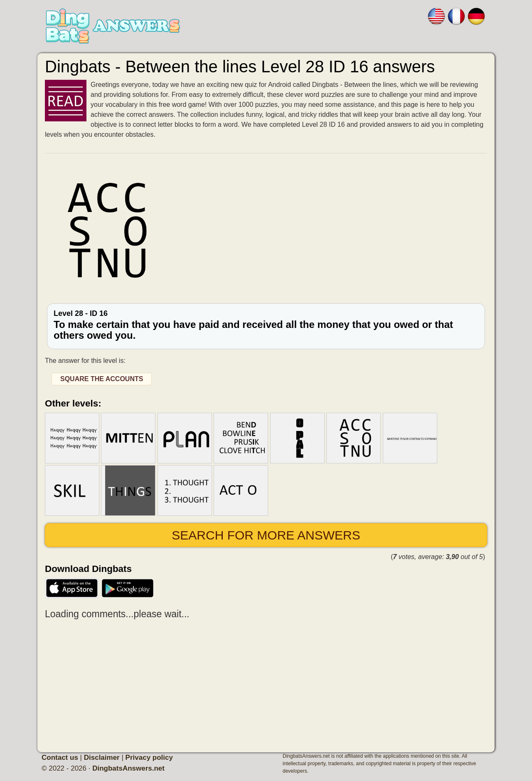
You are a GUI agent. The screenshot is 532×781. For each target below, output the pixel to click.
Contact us (60, 758)
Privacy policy (149, 758)
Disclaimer (102, 758)
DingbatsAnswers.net (128, 768)
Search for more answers (266, 535)
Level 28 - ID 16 (266, 325)
